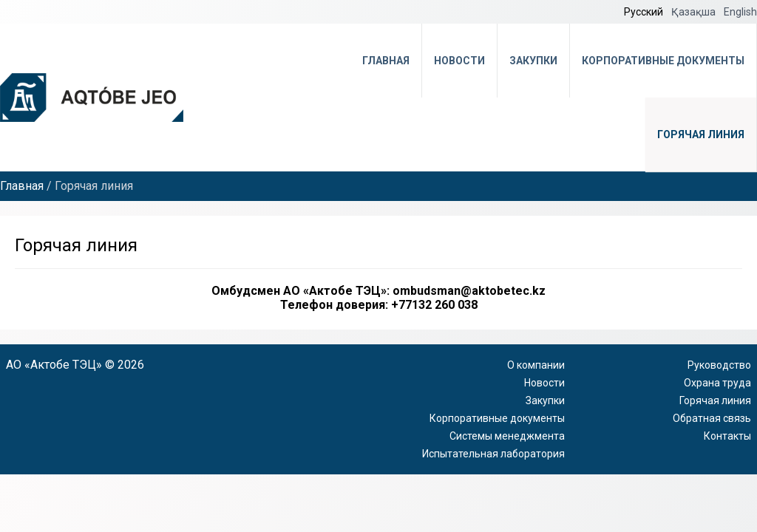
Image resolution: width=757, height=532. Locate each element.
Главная (386, 61)
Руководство (719, 365)
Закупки (533, 61)
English (740, 12)
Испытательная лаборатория (493, 454)
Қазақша (695, 12)
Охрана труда (717, 383)
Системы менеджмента (507, 436)
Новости (459, 61)
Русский (645, 12)
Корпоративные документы (663, 61)
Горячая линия (701, 134)
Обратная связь (712, 418)
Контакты (727, 436)
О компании (536, 365)
